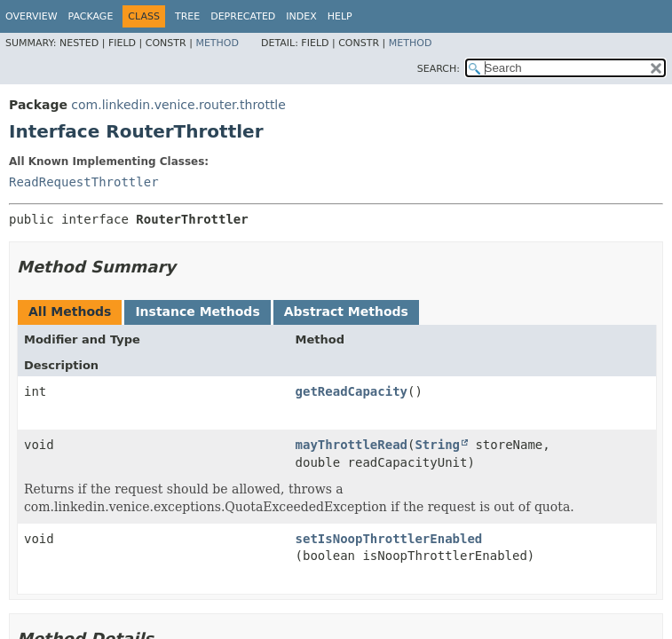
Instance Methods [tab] (197, 312)
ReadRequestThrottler (84, 182)
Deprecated (243, 16)
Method (217, 43)
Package (91, 16)
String (437, 445)
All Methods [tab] (70, 312)
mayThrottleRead (352, 445)
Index (301, 16)
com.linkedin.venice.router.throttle (178, 105)
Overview (32, 16)
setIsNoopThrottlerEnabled (389, 539)
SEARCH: (439, 69)
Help (340, 16)
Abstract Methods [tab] (346, 312)
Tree (187, 16)
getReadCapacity (352, 391)
